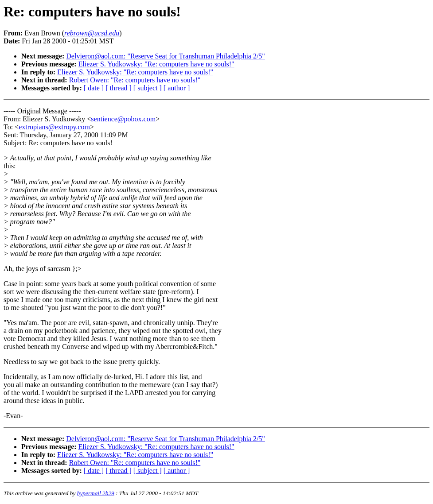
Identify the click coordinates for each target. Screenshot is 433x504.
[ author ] (177, 88)
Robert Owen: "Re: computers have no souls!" (135, 80)
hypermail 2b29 (96, 493)
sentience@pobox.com (123, 119)
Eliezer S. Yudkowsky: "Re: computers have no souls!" (156, 64)
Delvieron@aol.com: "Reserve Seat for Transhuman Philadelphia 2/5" (166, 56)
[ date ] (94, 88)
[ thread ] (119, 88)
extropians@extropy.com (54, 127)
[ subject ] (148, 88)
